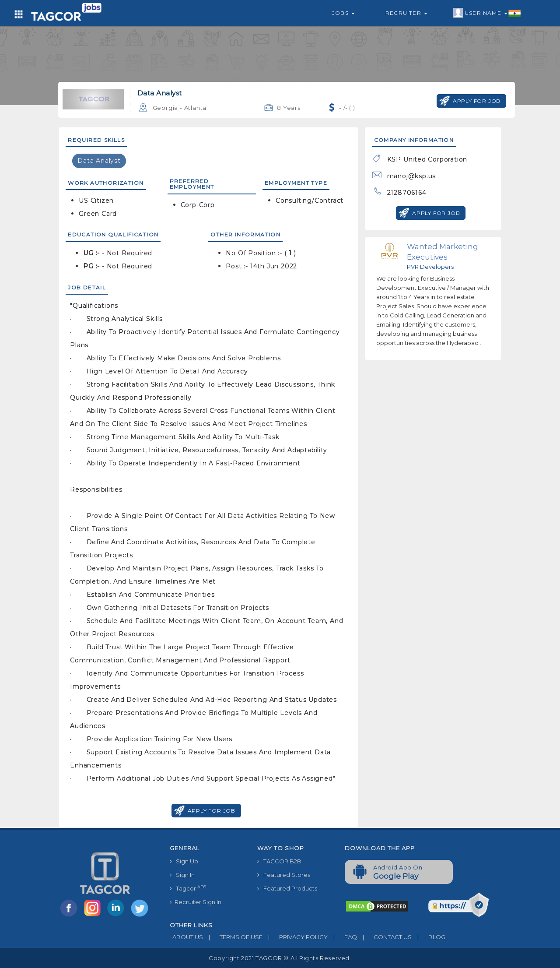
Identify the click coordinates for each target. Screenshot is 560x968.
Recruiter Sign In (196, 902)
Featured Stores (284, 875)
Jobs (343, 13)
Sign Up (184, 861)
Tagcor (188, 888)
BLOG (429, 937)
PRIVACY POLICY (295, 937)
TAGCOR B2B (279, 861)
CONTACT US (384, 937)
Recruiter (406, 13)
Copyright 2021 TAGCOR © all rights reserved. (280, 958)
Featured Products (287, 888)
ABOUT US (186, 937)
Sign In (182, 875)
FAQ (342, 937)
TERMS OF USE (233, 937)
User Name (487, 13)
